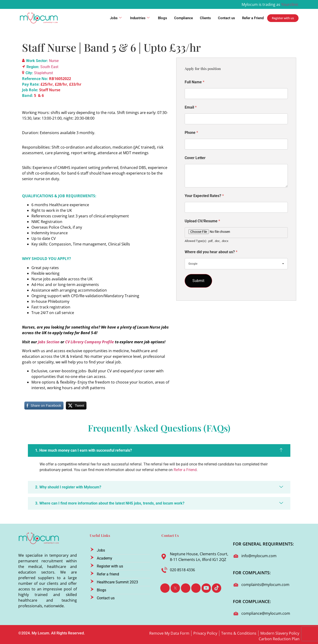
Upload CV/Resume (202, 221)
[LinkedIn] (186, 588)
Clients (205, 18)
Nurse (54, 61)
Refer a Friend (253, 18)
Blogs (163, 18)
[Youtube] (206, 588)
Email (191, 107)
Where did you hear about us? (211, 252)
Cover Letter (195, 158)
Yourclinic (290, 4)
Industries (140, 18)
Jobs (116, 18)
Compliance (183, 18)
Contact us (226, 18)
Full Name (195, 82)
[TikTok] (217, 588)
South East (49, 67)
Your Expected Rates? (204, 196)
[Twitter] (175, 588)
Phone (191, 133)
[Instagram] (196, 588)
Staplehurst (43, 73)
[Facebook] (165, 588)
